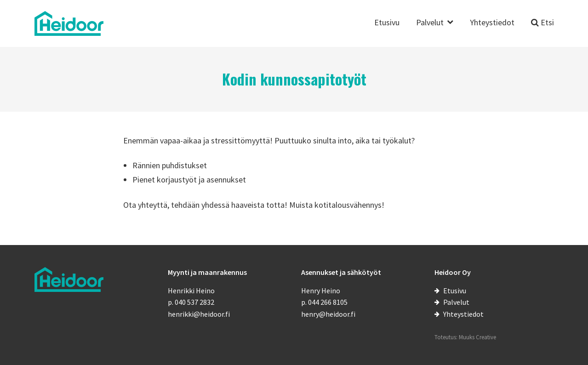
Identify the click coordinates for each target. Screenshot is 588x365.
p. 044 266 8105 (324, 302)
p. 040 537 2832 (191, 302)
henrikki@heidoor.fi (199, 314)
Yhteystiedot (492, 23)
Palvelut (430, 23)
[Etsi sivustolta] (542, 28)
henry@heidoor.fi (328, 314)
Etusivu (387, 23)
